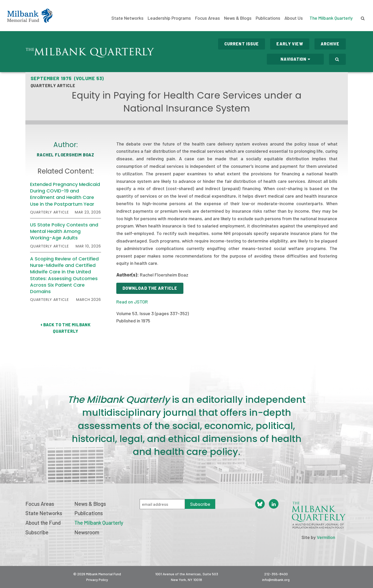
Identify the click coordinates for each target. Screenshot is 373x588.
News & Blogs (238, 18)
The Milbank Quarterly (331, 18)
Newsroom (87, 532)
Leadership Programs (169, 18)
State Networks (127, 18)
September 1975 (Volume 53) (67, 78)
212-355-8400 (276, 574)
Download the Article (150, 288)
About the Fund (43, 523)
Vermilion (326, 537)
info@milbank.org (276, 580)
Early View (290, 44)
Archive (330, 44)
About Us (294, 18)
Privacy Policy (97, 580)
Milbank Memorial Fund (30, 16)
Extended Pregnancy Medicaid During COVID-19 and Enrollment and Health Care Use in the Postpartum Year (65, 194)
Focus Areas (207, 18)
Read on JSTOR (132, 302)
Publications (268, 18)
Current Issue (242, 44)
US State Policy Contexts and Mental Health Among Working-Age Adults (64, 231)
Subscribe (37, 532)
